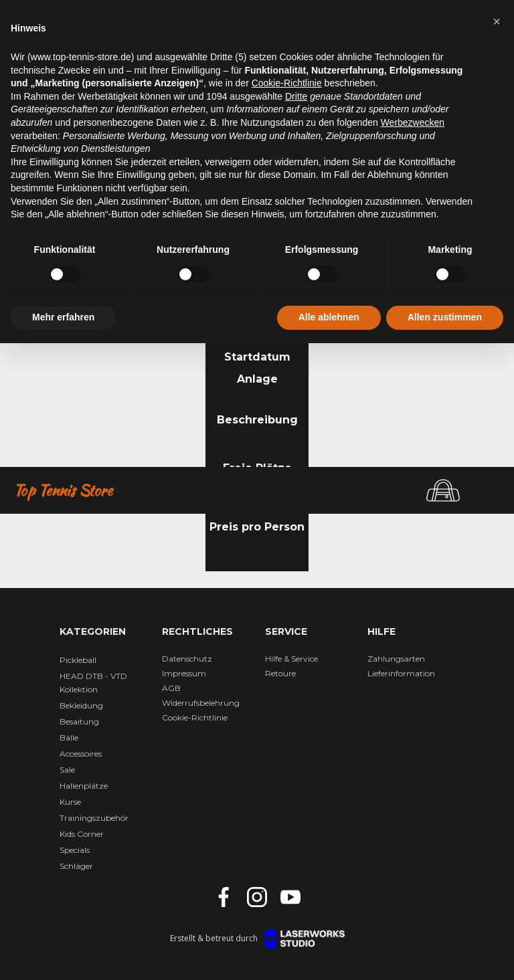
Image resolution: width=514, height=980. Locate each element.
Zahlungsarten (396, 659)
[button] (497, 21)
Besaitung (79, 721)
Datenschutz (187, 659)
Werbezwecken (413, 122)
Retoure (280, 673)
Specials (75, 850)
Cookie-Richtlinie (195, 717)
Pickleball (78, 660)
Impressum (184, 673)
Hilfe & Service (291, 659)
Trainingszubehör (94, 818)
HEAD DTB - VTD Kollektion (93, 683)
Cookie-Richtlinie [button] (287, 83)
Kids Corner (82, 834)
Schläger (76, 866)
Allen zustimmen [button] (445, 317)
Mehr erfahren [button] (63, 317)
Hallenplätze (84, 786)
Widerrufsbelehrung (201, 703)
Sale (67, 770)
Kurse (70, 802)
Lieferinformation (401, 673)
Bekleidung (81, 705)
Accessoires (81, 754)
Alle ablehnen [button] (329, 317)
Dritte (296, 96)
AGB (171, 688)
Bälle (69, 738)
